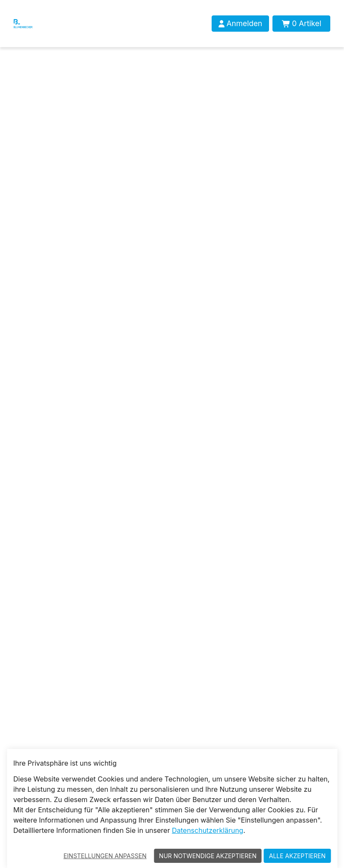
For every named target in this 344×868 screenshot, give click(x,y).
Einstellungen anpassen (105, 856)
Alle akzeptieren (297, 856)
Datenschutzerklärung (208, 830)
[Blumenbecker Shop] (32, 24)
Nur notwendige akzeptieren (208, 856)
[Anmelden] (240, 24)
